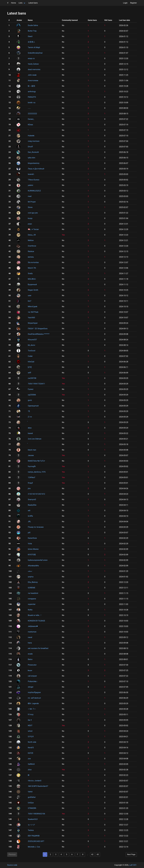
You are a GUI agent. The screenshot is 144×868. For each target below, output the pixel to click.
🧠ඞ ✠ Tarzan (33, 229)
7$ (29, 411)
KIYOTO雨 (32, 555)
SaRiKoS (31, 764)
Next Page (131, 854)
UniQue (31, 803)
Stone (30, 207)
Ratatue (31, 251)
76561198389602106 (36, 814)
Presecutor (32, 665)
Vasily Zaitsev (33, 64)
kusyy (30, 218)
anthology (32, 92)
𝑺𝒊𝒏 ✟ (30, 720)
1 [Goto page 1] (45, 854)
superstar (32, 604)
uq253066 (32, 395)
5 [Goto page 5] (67, 854)
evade (30, 654)
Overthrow (32, 246)
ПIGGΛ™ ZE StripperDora (38, 329)
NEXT (30, 726)
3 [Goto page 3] (56, 854)
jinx (29, 488)
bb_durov (31, 345)
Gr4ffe (30, 516)
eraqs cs (31, 58)
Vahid (30, 792)
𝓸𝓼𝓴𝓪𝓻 (30, 571)
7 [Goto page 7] (77, 854)
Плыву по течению (36, 527)
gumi (30, 400)
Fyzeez (31, 389)
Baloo (30, 659)
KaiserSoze (32, 538)
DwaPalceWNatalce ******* (39, 334)
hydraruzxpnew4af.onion (38, 560)
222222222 (32, 114)
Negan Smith (33, 290)
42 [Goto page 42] (92, 854)
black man (32, 450)
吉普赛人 (31, 42)
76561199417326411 (36, 384)
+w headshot (33, 593)
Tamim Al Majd (34, 47)
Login (125, 3)
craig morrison (34, 141)
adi (29, 511)
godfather (32, 797)
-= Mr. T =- (32, 709)
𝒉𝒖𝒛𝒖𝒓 (30, 670)
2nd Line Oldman (35, 439)
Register (133, 3)
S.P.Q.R (31, 737)
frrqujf (30, 483)
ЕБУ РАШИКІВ (34, 836)
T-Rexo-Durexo (34, 180)
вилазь (31, 257)
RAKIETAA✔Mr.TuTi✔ (36, 461)
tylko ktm (31, 158)
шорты (31, 577)
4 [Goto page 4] (61, 854)
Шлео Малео (33, 549)
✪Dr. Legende (33, 703)
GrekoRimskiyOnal (35, 53)
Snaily (30, 273)
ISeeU (30, 36)
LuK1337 (133, 865)
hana (30, 643)
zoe (29, 759)
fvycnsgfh (32, 466)
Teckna (31, 830)
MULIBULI (32, 279)
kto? (29, 301)
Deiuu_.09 (32, 235)
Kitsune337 (32, 340)
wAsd (30, 731)
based (30, 433)
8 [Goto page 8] (83, 854)
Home (13, 3)
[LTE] (30, 367)
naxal (30, 637)
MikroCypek (33, 307)
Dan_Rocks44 (33, 152)
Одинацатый (33, 406)
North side (32, 742)
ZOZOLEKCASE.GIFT (36, 841)
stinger (31, 687)
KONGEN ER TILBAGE (36, 621)
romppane (32, 599)
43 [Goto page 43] (98, 854)
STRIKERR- (32, 808)
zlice (30, 770)
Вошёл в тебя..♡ (35, 615)
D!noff (30, 147)
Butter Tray (32, 31)
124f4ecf (31, 477)
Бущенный (32, 284)
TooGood (31, 351)
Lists (20, 3)
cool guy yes (33, 213)
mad (30, 196)
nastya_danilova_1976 (37, 472)
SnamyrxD (32, 499)
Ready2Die (32, 505)
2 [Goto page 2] (50, 854)
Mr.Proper (32, 202)
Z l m (30, 417)
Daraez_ (31, 119)
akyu (30, 428)
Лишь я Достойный (36, 169)
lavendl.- (31, 174)
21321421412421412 (36, 494)
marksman (32, 632)
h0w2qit (31, 362)
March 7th (32, 268)
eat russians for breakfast (38, 648)
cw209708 (32, 378)
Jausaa (31, 455)
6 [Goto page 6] (72, 854)
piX (29, 533)
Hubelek (31, 136)
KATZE (30, 753)
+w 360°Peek (33, 312)
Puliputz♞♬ (33, 681)
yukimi (30, 185)
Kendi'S (31, 748)
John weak (32, 75)
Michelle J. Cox (34, 847)
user (30, 296)
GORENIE (31, 588)
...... (29, 108)
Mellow (31, 240)
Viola (30, 544)
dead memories (34, 69)
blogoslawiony (34, 163)
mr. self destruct (34, 698)
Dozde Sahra (33, 25)
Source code (12, 865)
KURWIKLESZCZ (34, 191)
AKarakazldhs (33, 566)
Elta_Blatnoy (33, 582)
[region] (72, 434)
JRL (29, 522)
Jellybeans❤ (33, 626)
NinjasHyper (33, 323)
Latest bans (33, 3)
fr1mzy (31, 714)
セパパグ (31, 825)
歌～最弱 (31, 86)
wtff (29, 373)
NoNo (30, 610)
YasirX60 (31, 318)
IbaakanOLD (33, 819)
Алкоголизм (33, 80)
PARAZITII (32, 97)
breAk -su (32, 103)
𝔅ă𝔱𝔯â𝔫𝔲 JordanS (35, 781)
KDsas (30, 125)
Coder (30, 356)
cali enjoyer (32, 676)
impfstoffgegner (34, 692)
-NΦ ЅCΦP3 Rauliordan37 (38, 786)
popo (30, 224)
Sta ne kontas (33, 262)
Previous (12, 854)
